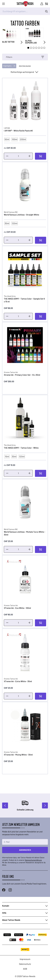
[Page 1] (28, 48)
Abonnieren (25, 850)
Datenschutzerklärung (33, 860)
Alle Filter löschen (25, 66)
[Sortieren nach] (24, 72)
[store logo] (25, 4)
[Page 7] (44, 48)
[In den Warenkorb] (41, 156)
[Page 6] (42, 48)
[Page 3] (34, 48)
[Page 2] (31, 48)
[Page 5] (39, 48)
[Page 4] (36, 48)
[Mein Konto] (42, 4)
